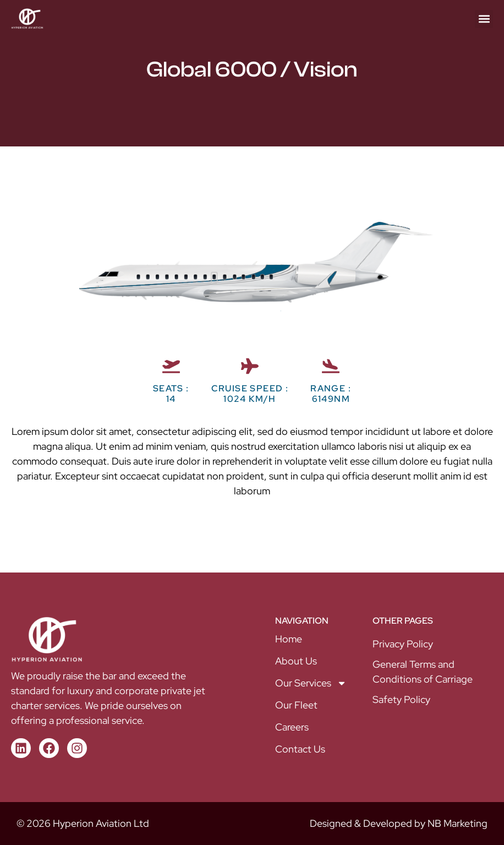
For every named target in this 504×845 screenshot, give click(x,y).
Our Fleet (296, 705)
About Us (296, 661)
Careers (292, 727)
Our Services (311, 683)
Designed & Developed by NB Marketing (399, 823)
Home (289, 639)
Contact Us (300, 749)
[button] (484, 19)
